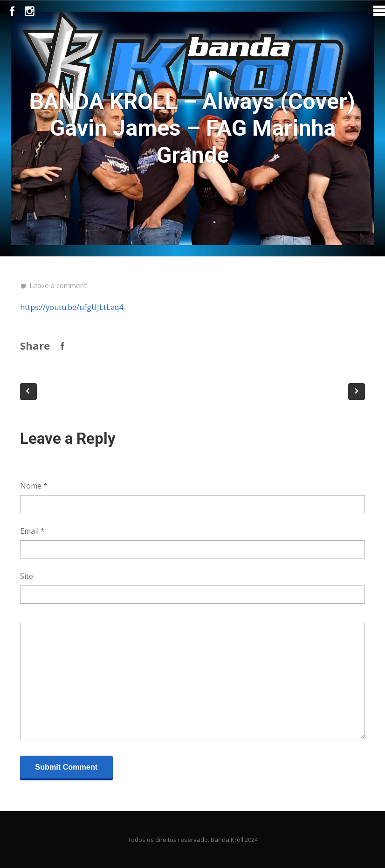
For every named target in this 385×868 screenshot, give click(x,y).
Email (32, 531)
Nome (34, 486)
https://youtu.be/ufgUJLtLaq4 (72, 307)
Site (27, 576)
